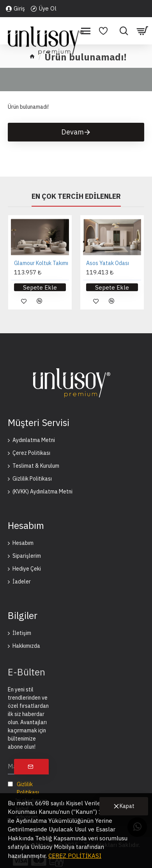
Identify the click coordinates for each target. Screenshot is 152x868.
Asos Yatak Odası (108, 263)
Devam (72, 132)
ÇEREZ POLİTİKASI (75, 856)
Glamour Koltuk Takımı (41, 263)
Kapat (127, 806)
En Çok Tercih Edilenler (76, 196)
